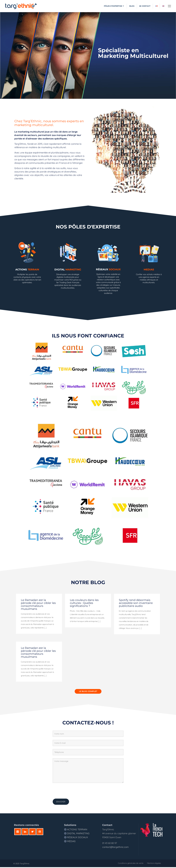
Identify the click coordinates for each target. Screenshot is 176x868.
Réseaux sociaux (77, 838)
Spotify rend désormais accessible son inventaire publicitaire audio (136, 604)
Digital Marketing (78, 834)
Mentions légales (154, 864)
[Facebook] (18, 832)
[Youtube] (40, 832)
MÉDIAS (71, 842)
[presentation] (71, 792)
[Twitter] (33, 832)
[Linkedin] (26, 832)
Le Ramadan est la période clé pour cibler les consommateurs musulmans (38, 605)
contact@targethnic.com (115, 848)
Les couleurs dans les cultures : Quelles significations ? (84, 604)
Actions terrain (77, 830)
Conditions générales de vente (131, 864)
